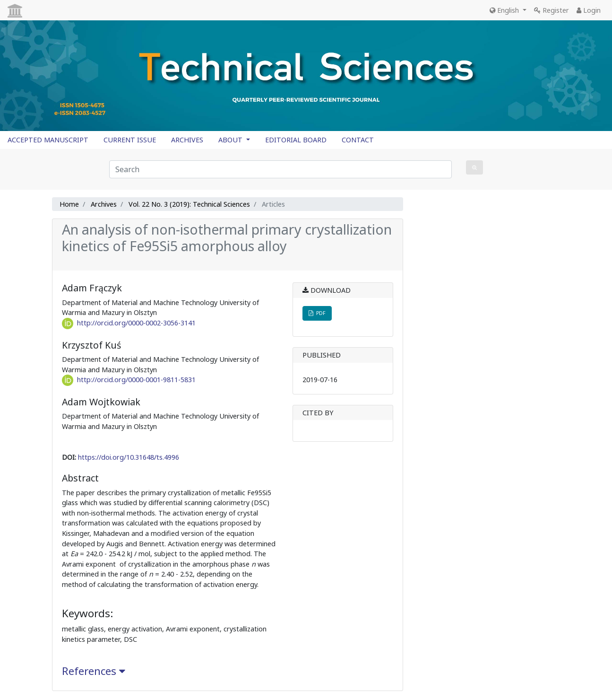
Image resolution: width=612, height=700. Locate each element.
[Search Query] (280, 169)
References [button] (94, 671)
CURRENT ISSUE (130, 140)
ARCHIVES (187, 140)
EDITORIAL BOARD (296, 140)
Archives (104, 204)
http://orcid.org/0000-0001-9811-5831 (136, 380)
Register (552, 10)
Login (589, 10)
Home (69, 204)
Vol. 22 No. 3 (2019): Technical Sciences (189, 204)
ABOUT (231, 140)
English (505, 10)
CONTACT (358, 140)
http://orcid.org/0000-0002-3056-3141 (136, 323)
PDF (317, 313)
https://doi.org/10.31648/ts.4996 (129, 457)
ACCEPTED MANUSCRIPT (48, 140)
